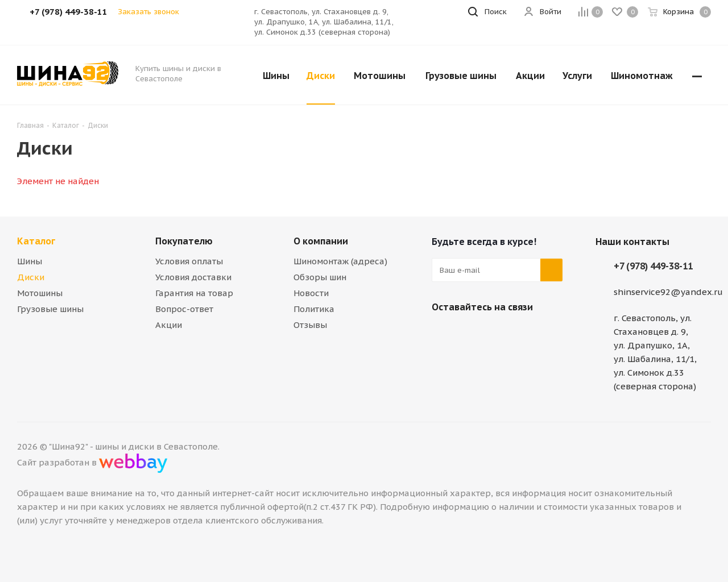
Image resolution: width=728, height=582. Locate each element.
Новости (311, 293)
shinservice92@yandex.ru (668, 292)
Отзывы (310, 325)
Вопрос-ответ (184, 309)
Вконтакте (443, 334)
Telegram (471, 334)
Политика (314, 309)
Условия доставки (193, 277)
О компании (321, 241)
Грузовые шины (50, 309)
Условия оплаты (189, 261)
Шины (30, 261)
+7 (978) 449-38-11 (653, 266)
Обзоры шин (320, 277)
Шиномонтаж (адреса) (340, 261)
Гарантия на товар (194, 293)
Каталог (36, 241)
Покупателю (184, 241)
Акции (169, 325)
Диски (31, 277)
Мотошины (40, 293)
